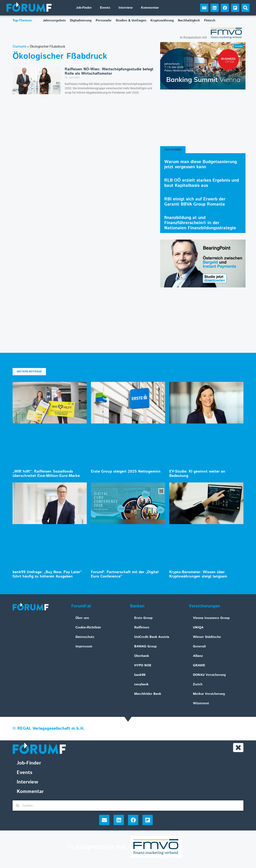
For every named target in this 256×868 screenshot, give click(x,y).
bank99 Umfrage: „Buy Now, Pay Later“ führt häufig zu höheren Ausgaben (47, 574)
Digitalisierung (81, 21)
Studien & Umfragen (131, 21)
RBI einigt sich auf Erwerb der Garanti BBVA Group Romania (195, 202)
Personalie (104, 21)
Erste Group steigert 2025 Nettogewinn (126, 472)
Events (105, 8)
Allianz (198, 656)
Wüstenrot (201, 703)
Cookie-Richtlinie (88, 627)
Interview (126, 8)
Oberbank (142, 656)
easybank (141, 684)
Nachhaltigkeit (189, 21)
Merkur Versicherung (209, 694)
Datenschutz (85, 637)
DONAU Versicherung (209, 675)
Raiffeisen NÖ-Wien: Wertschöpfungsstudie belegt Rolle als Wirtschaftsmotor (109, 72)
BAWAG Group (145, 646)
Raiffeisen (142, 627)
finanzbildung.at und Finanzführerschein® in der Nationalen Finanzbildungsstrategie (200, 223)
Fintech (210, 21)
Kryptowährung (162, 21)
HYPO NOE (143, 665)
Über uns (82, 618)
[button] (245, 8)
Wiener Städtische (207, 637)
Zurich (198, 684)
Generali (199, 646)
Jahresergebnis (54, 21)
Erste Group (143, 618)
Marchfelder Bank (148, 694)
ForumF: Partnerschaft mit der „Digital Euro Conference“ (125, 574)
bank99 (140, 675)
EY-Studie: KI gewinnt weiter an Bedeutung (197, 474)
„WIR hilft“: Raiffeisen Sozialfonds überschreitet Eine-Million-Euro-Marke (46, 474)
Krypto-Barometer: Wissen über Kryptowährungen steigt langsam (198, 574)
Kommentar (150, 8)
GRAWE (199, 665)
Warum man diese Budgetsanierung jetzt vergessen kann (201, 164)
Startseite (19, 46)
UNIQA (198, 627)
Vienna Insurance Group (211, 618)
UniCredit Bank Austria (152, 637)
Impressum (84, 646)
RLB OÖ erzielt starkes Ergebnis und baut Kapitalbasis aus (202, 183)
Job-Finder (84, 8)
